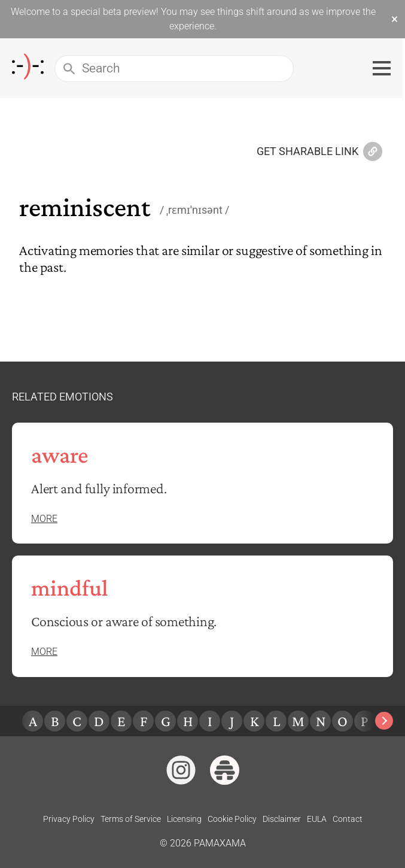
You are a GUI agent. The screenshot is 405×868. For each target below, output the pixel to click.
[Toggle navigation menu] (384, 68)
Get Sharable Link (319, 152)
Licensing (184, 819)
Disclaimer (282, 819)
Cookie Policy (232, 819)
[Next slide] (384, 721)
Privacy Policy (69, 819)
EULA (317, 819)
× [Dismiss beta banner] (395, 19)
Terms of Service (131, 819)
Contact (348, 819)
